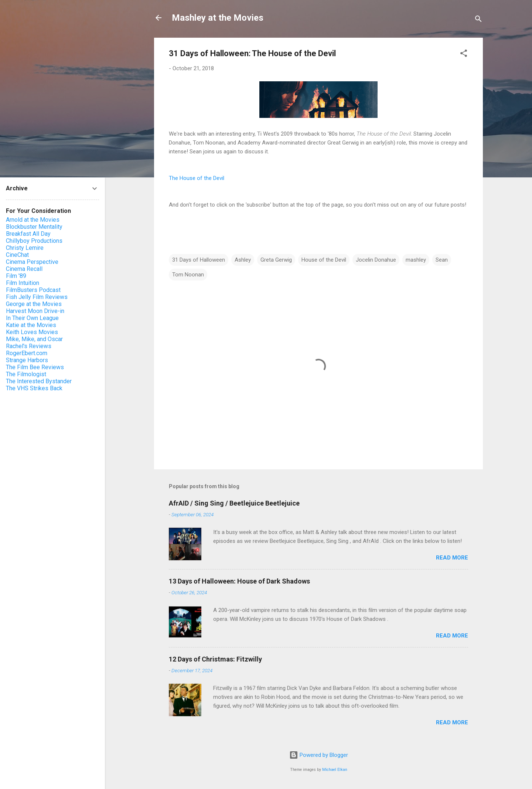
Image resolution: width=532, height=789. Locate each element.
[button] (464, 55)
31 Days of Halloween (199, 260)
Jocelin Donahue (376, 260)
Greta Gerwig (276, 260)
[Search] (478, 20)
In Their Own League (32, 318)
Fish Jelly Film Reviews (37, 297)
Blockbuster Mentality (34, 227)
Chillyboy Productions (34, 241)
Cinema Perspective (32, 262)
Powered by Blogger (319, 755)
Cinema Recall (24, 269)
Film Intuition (23, 283)
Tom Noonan (188, 275)
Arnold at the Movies (33, 220)
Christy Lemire (25, 248)
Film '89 (16, 276)
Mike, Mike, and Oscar (34, 339)
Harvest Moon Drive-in (35, 311)
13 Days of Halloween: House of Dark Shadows (239, 581)
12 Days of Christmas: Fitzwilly (215, 659)
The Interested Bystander (39, 381)
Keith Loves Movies (32, 332)
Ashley (243, 260)
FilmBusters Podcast (33, 290)
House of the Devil (324, 260)
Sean (442, 260)
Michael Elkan (335, 770)
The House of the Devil (197, 178)
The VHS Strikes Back (34, 388)
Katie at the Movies (31, 325)
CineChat (17, 255)
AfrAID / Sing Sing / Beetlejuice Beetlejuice (234, 503)
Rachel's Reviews (29, 346)
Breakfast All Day (28, 234)
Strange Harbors (27, 360)
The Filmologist (26, 374)
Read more (452, 558)
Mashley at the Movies (218, 18)
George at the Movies (34, 304)
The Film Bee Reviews (35, 367)
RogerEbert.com (27, 353)
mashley (416, 260)
